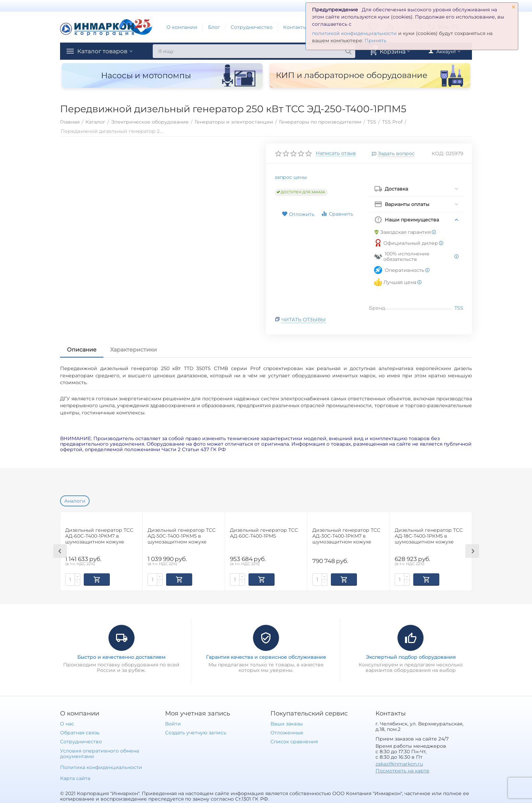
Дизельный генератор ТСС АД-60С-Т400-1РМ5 (264, 533)
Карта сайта (75, 778)
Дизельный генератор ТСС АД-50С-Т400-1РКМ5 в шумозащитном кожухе (182, 536)
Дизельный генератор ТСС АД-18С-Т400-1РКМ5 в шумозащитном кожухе (429, 536)
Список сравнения (294, 741)
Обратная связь (80, 732)
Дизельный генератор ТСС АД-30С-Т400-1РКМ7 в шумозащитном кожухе (346, 536)
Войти (173, 723)
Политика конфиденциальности (101, 767)
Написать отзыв (336, 153)
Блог (214, 27)
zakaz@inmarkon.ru (399, 763)
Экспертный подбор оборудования (411, 656)
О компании (182, 27)
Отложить (298, 214)
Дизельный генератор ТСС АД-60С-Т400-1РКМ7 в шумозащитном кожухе (99, 536)
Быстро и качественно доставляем (121, 656)
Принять (375, 41)
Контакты (295, 27)
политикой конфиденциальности (354, 33)
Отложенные (287, 732)
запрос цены (291, 177)
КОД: (438, 153)
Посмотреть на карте (402, 770)
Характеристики (134, 350)
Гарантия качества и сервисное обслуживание (266, 656)
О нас (67, 723)
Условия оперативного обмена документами (100, 753)
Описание (82, 350)
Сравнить (337, 214)
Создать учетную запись (195, 732)
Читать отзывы (304, 320)
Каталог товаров (104, 51)
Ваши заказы (287, 723)
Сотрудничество (252, 27)
